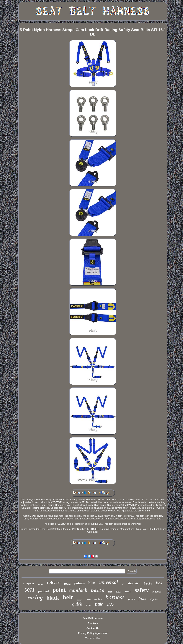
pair (99, 604)
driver (88, 605)
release (54, 582)
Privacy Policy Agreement (93, 633)
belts (98, 591)
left (123, 584)
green (132, 599)
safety (142, 590)
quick (77, 604)
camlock (78, 590)
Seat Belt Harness (93, 618)
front (143, 598)
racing (35, 597)
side (110, 604)
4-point (154, 599)
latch (119, 592)
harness (115, 597)
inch (110, 592)
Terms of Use (93, 638)
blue (92, 583)
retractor (157, 592)
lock (159, 583)
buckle (40, 584)
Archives (93, 623)
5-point (148, 583)
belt (68, 597)
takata (67, 584)
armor (79, 600)
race (88, 599)
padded (44, 591)
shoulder (134, 583)
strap (128, 591)
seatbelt (98, 599)
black (53, 598)
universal (109, 582)
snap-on (29, 583)
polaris (79, 583)
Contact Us (93, 628)
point (59, 590)
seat (29, 589)
